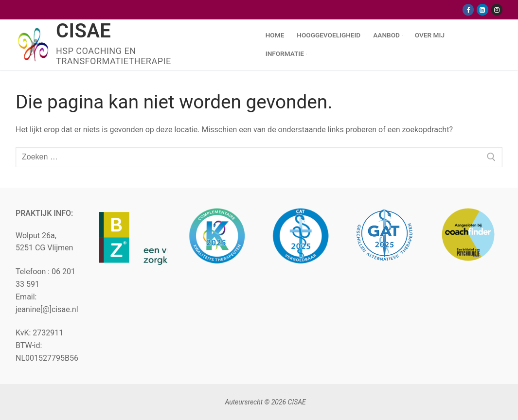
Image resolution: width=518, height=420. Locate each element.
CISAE (83, 31)
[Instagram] (497, 9)
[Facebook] (468, 9)
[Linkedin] (482, 9)
